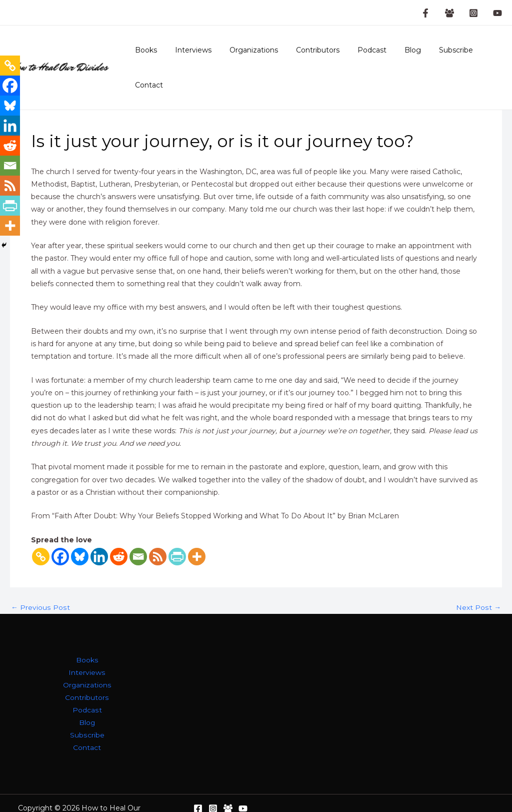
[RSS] (158, 534)
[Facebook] (60, 534)
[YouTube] (497, 13)
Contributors (310, 56)
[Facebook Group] (449, 13)
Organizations (250, 56)
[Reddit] (119, 534)
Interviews (193, 56)
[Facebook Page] (425, 13)
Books (150, 56)
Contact (481, 56)
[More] (197, 534)
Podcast (360, 56)
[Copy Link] (41, 534)
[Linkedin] (99, 534)
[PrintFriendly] (177, 534)
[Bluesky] (80, 534)
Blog (397, 56)
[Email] (138, 534)
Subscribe (436, 56)
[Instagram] (473, 13)
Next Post (479, 584)
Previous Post (40, 584)
